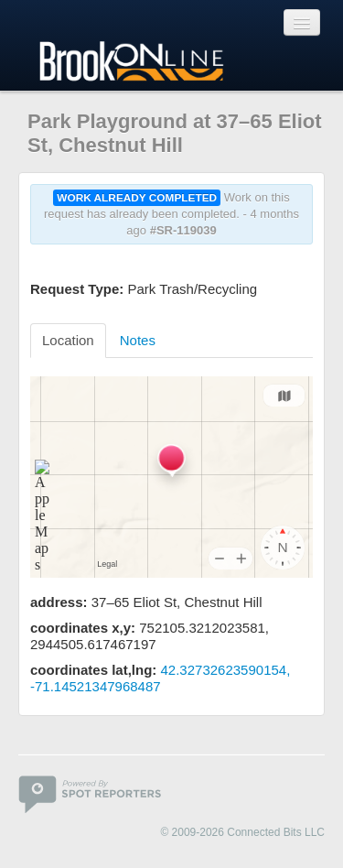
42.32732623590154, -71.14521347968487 (160, 678)
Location (68, 340)
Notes (138, 340)
